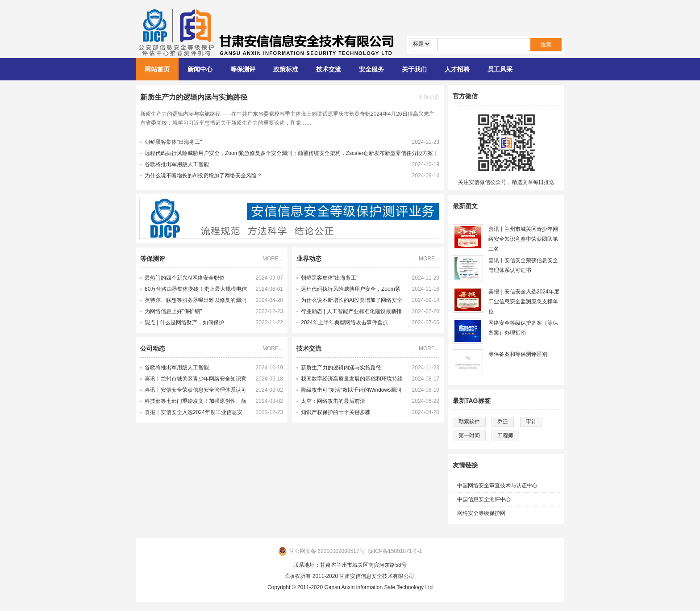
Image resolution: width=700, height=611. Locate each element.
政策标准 (286, 69)
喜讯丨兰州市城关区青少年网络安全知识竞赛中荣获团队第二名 (196, 380)
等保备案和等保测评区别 (518, 354)
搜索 (546, 45)
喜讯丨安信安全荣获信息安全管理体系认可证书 (196, 391)
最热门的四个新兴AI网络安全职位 (185, 278)
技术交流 (329, 69)
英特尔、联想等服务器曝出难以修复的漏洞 (196, 300)
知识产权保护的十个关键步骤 (336, 412)
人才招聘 (457, 69)
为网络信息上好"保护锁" (173, 311)
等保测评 (243, 69)
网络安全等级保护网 (481, 513)
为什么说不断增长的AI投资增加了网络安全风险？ (203, 176)
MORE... (273, 259)
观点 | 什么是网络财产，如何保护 (184, 322)
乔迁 (503, 422)
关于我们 (414, 69)
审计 (531, 422)
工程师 (505, 435)
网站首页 (157, 69)
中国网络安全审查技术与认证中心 (497, 485)
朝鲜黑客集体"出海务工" (173, 142)
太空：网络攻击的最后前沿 (333, 401)
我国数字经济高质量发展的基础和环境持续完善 (352, 380)
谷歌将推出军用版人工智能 (177, 164)
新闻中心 (200, 69)
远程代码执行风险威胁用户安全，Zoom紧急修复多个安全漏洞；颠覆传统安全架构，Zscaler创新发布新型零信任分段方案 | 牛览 (352, 290)
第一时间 (469, 435)
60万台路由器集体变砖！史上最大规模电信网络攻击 (196, 290)
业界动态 (309, 259)
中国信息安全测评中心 (484, 499)
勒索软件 (469, 422)
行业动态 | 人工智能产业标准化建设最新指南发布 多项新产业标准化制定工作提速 (351, 313)
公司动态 (153, 348)
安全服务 (371, 69)
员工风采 (500, 69)
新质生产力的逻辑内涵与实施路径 (194, 97)
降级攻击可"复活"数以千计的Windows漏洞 (351, 390)
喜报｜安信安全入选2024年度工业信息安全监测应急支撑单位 (194, 414)
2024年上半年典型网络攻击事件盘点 (344, 322)
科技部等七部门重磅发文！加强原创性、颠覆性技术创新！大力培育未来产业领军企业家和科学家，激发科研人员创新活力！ (196, 402)
